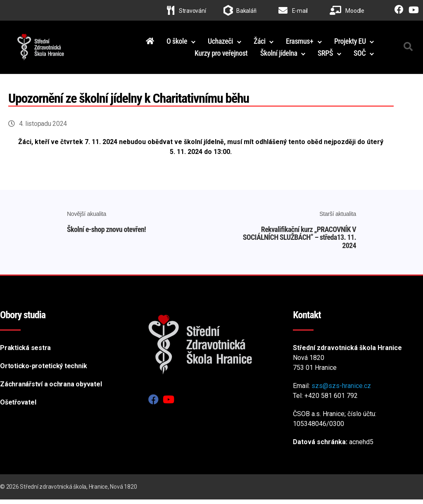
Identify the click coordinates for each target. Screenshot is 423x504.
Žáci (260, 43)
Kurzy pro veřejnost (221, 56)
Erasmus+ (299, 43)
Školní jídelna (279, 56)
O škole (177, 43)
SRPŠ (325, 56)
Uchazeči (220, 43)
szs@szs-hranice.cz (341, 390)
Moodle (347, 11)
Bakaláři (246, 11)
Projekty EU (350, 43)
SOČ (360, 56)
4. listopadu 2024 (43, 128)
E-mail (293, 11)
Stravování (186, 11)
